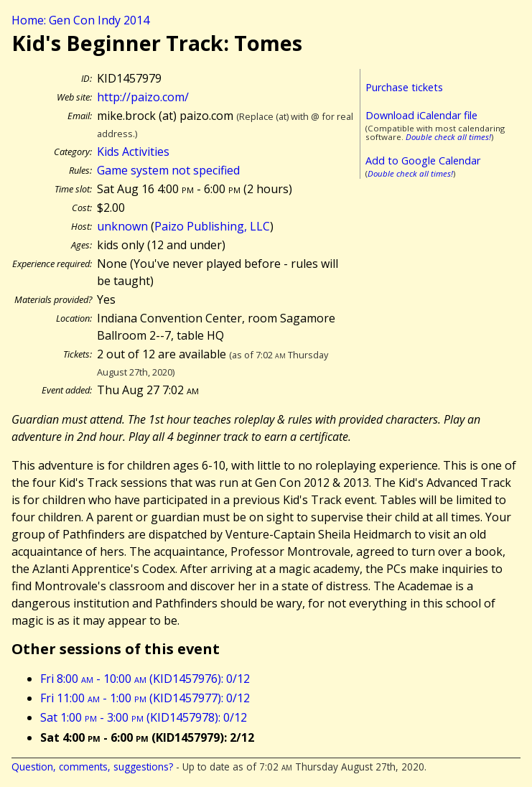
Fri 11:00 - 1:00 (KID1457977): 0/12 (145, 698)
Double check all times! (448, 137)
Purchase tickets (404, 87)
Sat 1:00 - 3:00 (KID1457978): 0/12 (144, 717)
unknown (122, 226)
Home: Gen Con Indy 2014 (80, 20)
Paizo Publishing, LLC (212, 226)
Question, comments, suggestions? (92, 767)
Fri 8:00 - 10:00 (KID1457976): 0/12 (145, 679)
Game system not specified (168, 170)
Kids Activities (133, 152)
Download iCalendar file (421, 115)
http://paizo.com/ (143, 97)
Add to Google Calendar (423, 160)
